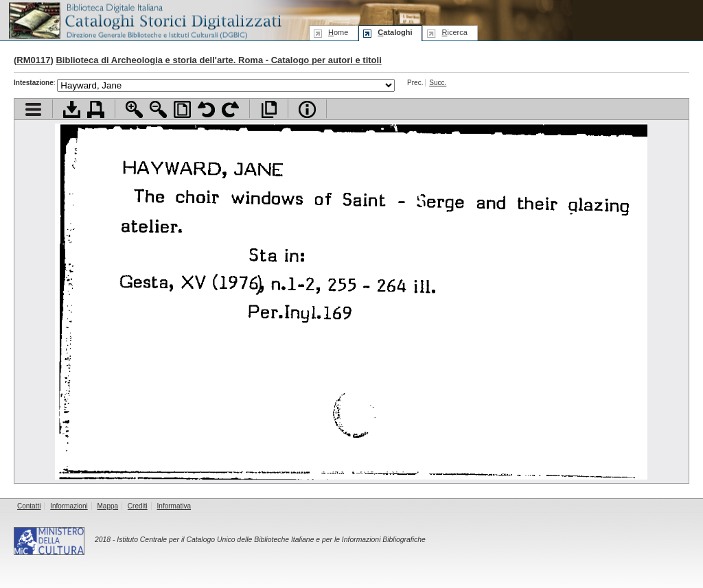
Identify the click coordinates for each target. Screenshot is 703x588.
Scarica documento (72, 109)
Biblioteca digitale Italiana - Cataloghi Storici (144, 20)
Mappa (108, 506)
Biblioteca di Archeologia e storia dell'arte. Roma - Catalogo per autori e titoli (218, 60)
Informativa (174, 506)
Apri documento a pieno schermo (269, 109)
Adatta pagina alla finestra (182, 109)
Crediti (138, 506)
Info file (307, 109)
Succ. (438, 83)
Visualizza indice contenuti (33, 109)
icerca (454, 32)
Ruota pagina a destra (230, 109)
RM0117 (33, 60)
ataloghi (395, 32)
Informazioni (69, 506)
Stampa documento (96, 109)
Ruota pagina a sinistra (206, 109)
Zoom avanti (134, 109)
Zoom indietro (158, 109)
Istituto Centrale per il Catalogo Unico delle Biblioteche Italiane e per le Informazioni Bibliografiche (271, 540)
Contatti (29, 506)
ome (338, 32)
